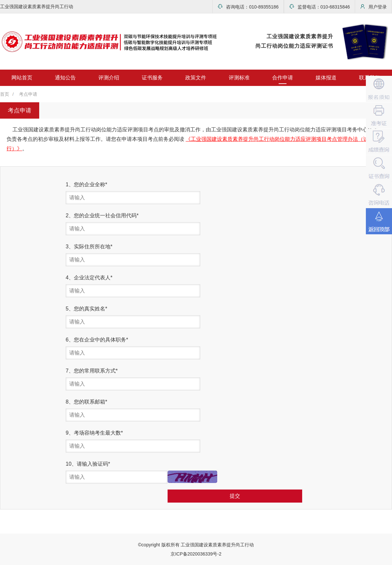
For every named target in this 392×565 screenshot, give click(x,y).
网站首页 (22, 78)
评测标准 (239, 78)
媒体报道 (326, 78)
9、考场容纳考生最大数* (94, 433)
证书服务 (152, 78)
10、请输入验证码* (88, 464)
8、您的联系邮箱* (86, 402)
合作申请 (283, 78)
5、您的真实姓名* (86, 309)
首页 (5, 94)
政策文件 (196, 78)
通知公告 (65, 78)
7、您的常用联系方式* (92, 371)
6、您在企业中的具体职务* (97, 340)
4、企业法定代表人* (89, 278)
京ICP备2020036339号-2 (196, 554)
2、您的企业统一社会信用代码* (102, 216)
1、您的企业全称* (86, 184)
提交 (235, 496)
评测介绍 (109, 78)
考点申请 (28, 94)
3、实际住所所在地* (89, 247)
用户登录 (373, 7)
